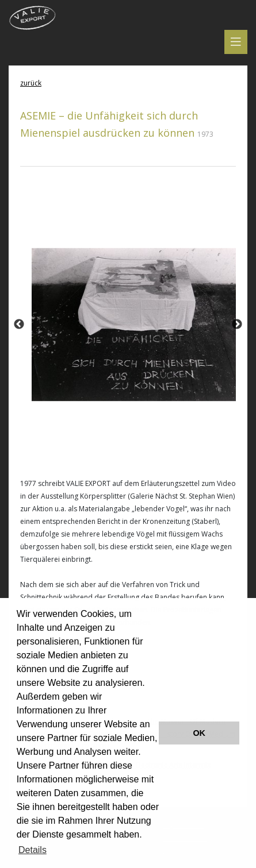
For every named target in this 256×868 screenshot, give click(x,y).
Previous (19, 325)
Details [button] (33, 850)
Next (237, 325)
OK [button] (199, 733)
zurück (31, 83)
